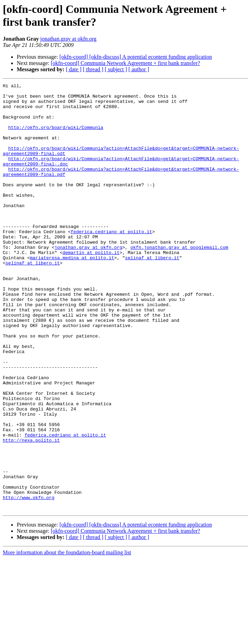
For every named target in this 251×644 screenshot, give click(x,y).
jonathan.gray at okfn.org (68, 39)
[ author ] (139, 69)
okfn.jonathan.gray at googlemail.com (179, 280)
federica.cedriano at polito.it (111, 262)
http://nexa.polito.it (31, 512)
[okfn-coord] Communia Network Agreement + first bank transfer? (125, 63)
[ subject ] (116, 69)
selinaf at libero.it (152, 293)
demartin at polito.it (91, 287)
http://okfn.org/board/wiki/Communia (56, 137)
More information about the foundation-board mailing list (67, 638)
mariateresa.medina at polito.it (72, 293)
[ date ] (74, 69)
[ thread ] (93, 69)
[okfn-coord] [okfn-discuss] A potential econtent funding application (136, 57)
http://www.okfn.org (29, 581)
